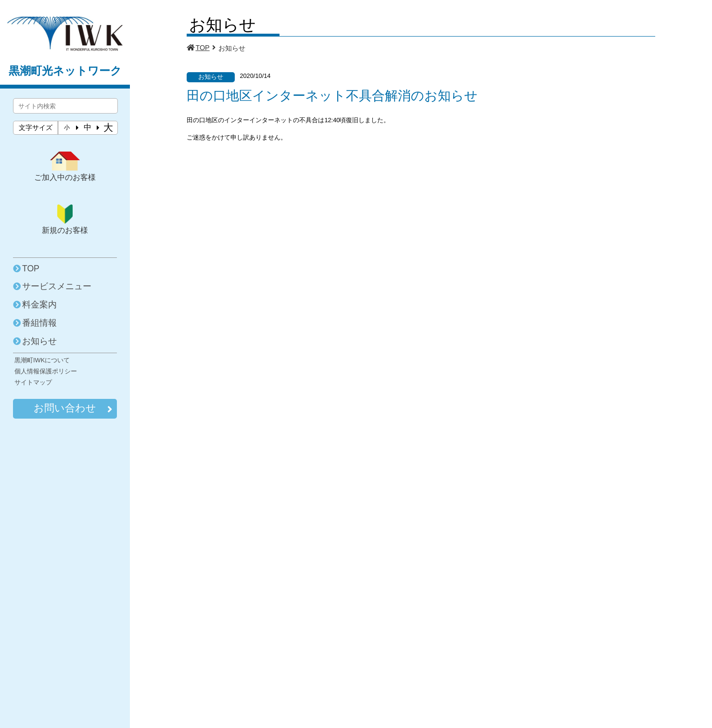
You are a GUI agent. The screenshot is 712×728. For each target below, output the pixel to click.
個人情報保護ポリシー (46, 371)
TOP (31, 268)
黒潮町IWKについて (42, 360)
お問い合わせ (73, 409)
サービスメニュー (57, 286)
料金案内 (39, 305)
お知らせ (39, 341)
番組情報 (39, 323)
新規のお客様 (65, 219)
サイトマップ (33, 382)
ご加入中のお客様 (65, 166)
